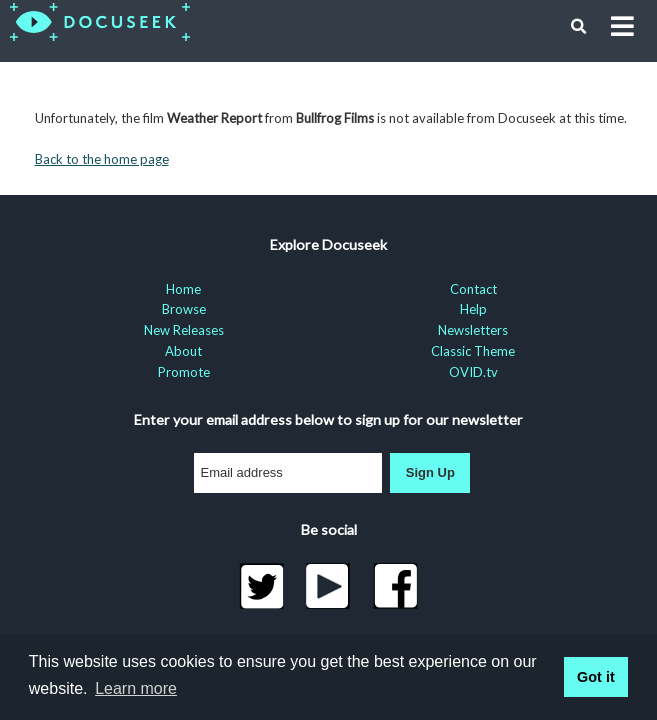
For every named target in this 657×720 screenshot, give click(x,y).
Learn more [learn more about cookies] (136, 688)
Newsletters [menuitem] (473, 330)
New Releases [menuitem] (184, 330)
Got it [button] (596, 677)
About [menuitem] (183, 351)
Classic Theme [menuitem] (473, 351)
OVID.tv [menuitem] (473, 372)
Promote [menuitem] (184, 372)
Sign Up (430, 472)
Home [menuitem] (183, 289)
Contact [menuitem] (473, 289)
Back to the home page (102, 159)
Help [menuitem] (473, 309)
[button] (579, 27)
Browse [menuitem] (184, 309)
